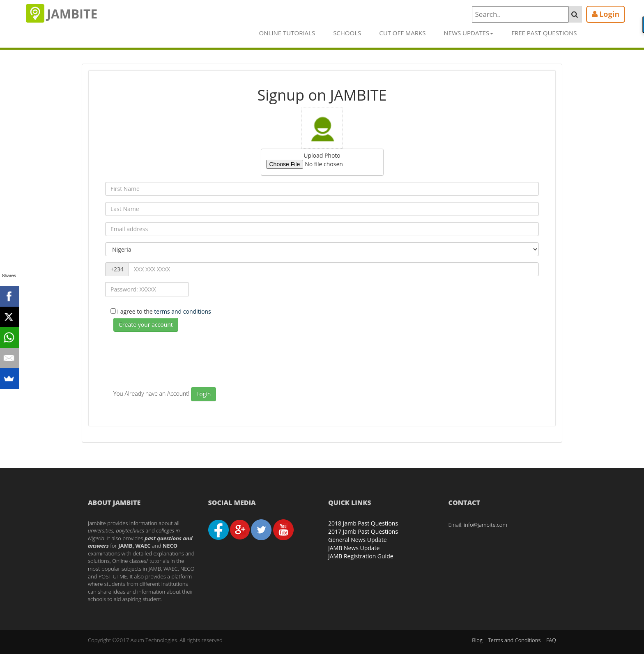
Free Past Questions (544, 33)
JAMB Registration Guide (361, 556)
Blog (477, 640)
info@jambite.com (485, 525)
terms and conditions (182, 311)
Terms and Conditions (514, 640)
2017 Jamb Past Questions (363, 531)
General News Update (358, 540)
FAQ (551, 640)
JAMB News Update (354, 548)
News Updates (469, 33)
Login (204, 394)
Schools (347, 33)
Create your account (146, 325)
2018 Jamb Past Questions (363, 523)
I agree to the (165, 311)
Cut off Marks (402, 33)
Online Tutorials (287, 33)
